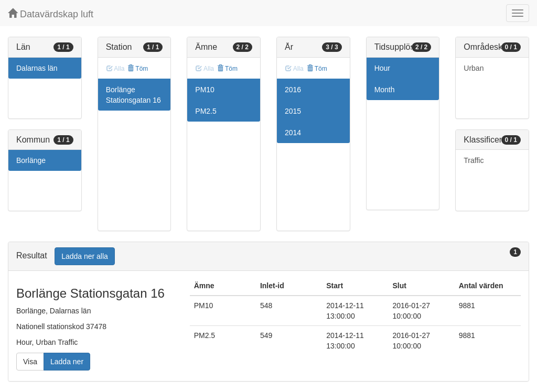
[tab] (268, 257)
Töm (138, 69)
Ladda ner (67, 362)
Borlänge (31, 160)
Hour (382, 68)
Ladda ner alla (85, 256)
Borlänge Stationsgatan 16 (133, 95)
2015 (293, 111)
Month (385, 90)
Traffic (474, 160)
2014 (293, 133)
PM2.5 (206, 111)
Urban (474, 68)
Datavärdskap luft (51, 14)
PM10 (205, 90)
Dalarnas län (37, 68)
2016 (293, 90)
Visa (30, 362)
